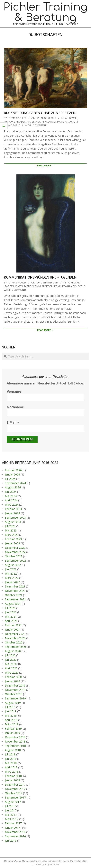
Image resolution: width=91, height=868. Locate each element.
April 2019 (11, 720)
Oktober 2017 (14, 793)
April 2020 (11, 668)
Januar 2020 (12, 681)
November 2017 (15, 789)
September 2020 (15, 647)
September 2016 (15, 836)
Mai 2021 (11, 617)
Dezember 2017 (15, 785)
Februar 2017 (13, 823)
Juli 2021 (10, 608)
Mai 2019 (11, 716)
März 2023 (12, 535)
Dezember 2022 (15, 548)
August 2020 (13, 651)
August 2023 (13, 522)
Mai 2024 (11, 496)
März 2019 (12, 724)
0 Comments (40, 125)
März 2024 (12, 505)
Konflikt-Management (68, 286)
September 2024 (15, 483)
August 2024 (13, 487)
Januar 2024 (12, 513)
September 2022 (15, 561)
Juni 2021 (11, 612)
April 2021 (11, 621)
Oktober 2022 (14, 556)
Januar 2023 (12, 543)
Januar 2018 (12, 780)
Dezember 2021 (15, 586)
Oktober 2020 (14, 642)
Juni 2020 (11, 660)
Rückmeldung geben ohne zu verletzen (40, 113)
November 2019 (15, 690)
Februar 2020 (13, 677)
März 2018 (12, 772)
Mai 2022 (11, 573)
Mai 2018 (11, 763)
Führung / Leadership (17, 122)
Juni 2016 (11, 840)
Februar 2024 (13, 509)
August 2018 (13, 750)
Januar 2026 (12, 474)
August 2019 (13, 703)
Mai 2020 (11, 664)
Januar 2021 (12, 629)
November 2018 (15, 741)
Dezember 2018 (15, 737)
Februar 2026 (13, 470)
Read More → (46, 166)
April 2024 (11, 500)
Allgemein (71, 118)
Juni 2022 (11, 569)
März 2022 (12, 578)
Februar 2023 (13, 539)
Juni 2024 (11, 492)
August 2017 (13, 802)
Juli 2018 (10, 754)
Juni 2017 (11, 810)
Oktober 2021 (14, 595)
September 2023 (15, 517)
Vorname (14, 392)
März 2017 (12, 819)
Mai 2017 (11, 815)
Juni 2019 (11, 711)
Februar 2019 (13, 729)
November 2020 (15, 638)
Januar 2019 (12, 733)
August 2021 (13, 604)
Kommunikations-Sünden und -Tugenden (40, 277)
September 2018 (15, 746)
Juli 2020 (10, 655)
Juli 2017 (10, 806)
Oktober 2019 (14, 694)
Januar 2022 (12, 582)
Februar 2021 (13, 625)
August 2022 (13, 565)
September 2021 (15, 599)
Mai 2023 (11, 530)
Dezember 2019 (15, 685)
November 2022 (15, 552)
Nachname (15, 407)
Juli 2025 (10, 479)
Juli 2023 (10, 526)
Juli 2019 (10, 707)
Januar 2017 (12, 828)
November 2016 (15, 832)
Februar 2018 (13, 776)
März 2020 (12, 673)
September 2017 (15, 797)
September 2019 (15, 698)
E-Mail (13, 422)
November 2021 (15, 591)
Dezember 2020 (15, 634)
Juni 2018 (11, 759)
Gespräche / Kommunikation (49, 122)
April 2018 (11, 767)
